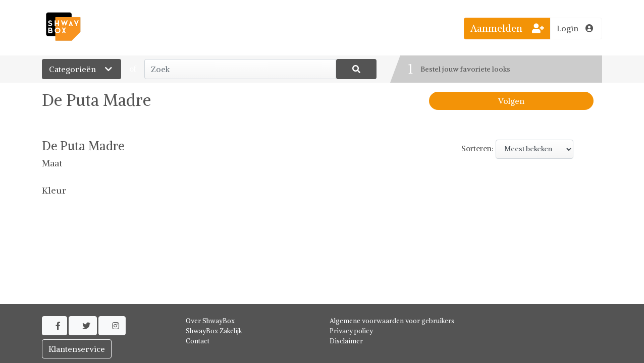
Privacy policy (351, 331)
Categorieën (82, 69)
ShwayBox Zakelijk (214, 331)
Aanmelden (507, 28)
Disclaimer (346, 341)
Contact (198, 341)
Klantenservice (77, 349)
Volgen (511, 101)
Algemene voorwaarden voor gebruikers (392, 321)
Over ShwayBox (210, 321)
